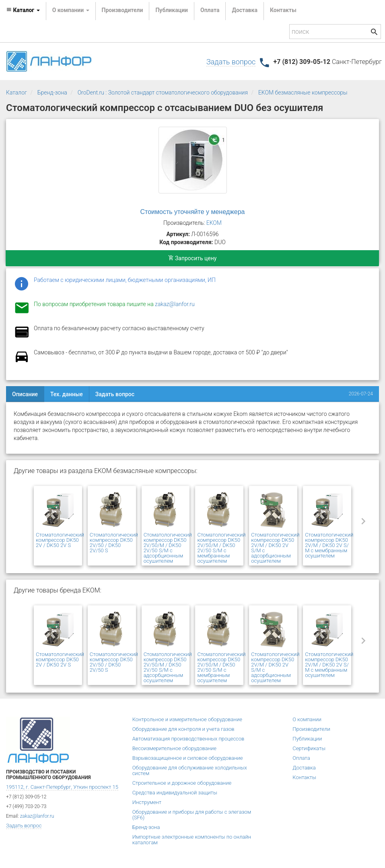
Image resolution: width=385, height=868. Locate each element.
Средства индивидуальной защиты (175, 793)
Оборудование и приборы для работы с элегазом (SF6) (192, 815)
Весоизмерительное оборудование (174, 748)
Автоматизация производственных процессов (188, 739)
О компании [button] (71, 10)
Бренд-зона (52, 93)
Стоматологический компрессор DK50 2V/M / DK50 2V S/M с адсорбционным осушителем (275, 548)
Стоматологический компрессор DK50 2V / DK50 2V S (60, 540)
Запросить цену (192, 258)
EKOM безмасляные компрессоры (303, 93)
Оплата (210, 10)
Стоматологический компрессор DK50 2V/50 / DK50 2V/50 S (114, 543)
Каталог (16, 93)
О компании (307, 719)
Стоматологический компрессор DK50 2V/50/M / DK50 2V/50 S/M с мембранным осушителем (221, 548)
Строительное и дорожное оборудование (182, 783)
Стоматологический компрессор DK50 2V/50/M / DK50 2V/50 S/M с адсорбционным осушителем (168, 548)
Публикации (172, 10)
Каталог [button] (23, 10)
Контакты (283, 10)
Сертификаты (309, 748)
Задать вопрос (231, 62)
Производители (122, 10)
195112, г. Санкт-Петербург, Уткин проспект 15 (62, 787)
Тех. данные (67, 394)
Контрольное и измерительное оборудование (187, 719)
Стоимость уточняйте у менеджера (193, 212)
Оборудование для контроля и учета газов (183, 729)
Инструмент (147, 802)
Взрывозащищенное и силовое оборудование (188, 758)
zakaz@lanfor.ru (175, 304)
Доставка (244, 10)
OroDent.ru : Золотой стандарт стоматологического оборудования (163, 93)
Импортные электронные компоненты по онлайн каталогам (192, 840)
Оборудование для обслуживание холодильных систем (190, 770)
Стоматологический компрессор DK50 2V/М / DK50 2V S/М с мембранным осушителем (329, 545)
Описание (25, 394)
